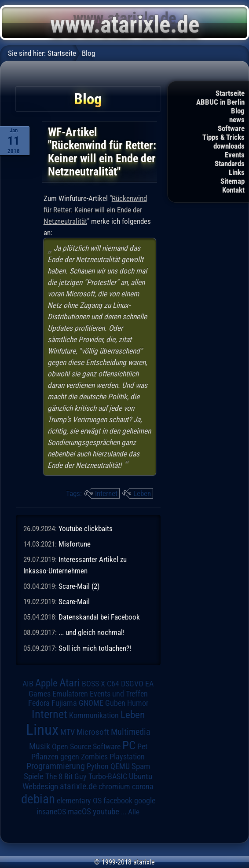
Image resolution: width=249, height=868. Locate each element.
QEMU (120, 766)
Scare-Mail (74, 602)
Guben (115, 703)
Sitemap (233, 181)
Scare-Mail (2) (79, 586)
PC (129, 745)
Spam (141, 766)
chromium (114, 787)
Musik (40, 746)
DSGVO (132, 684)
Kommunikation (94, 715)
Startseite (230, 93)
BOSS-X (93, 684)
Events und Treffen (119, 694)
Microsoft (93, 732)
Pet (142, 747)
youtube (106, 811)
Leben (142, 493)
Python (98, 766)
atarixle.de (78, 786)
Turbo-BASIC (108, 776)
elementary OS (79, 801)
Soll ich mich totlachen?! (95, 648)
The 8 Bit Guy (66, 776)
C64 (113, 684)
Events (235, 155)
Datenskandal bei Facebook (99, 617)
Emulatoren (70, 694)
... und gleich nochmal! (92, 632)
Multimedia (131, 732)
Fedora (39, 703)
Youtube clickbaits (86, 529)
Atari (70, 683)
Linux (42, 729)
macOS (79, 811)
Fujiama (64, 703)
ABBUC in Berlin (220, 102)
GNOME (91, 703)
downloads (229, 146)
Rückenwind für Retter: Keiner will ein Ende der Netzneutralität (95, 210)
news (237, 120)
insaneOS (51, 812)
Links (237, 172)
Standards (230, 164)
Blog (238, 111)
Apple (46, 683)
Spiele (34, 776)
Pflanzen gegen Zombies (70, 757)
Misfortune (75, 544)
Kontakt (233, 190)
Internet (106, 493)
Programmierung (56, 766)
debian (38, 799)
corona (143, 787)
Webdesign (40, 787)
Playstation (127, 757)
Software (231, 128)
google (145, 801)
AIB (28, 684)
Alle (134, 812)
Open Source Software (86, 747)
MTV (68, 732)
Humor (138, 703)
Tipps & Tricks (223, 137)
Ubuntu (141, 777)
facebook (118, 801)
